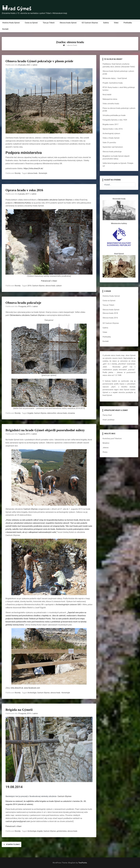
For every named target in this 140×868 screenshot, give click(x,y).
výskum (59, 286)
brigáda (30, 413)
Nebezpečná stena (110, 99)
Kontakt (5, 29)
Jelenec (106, 448)
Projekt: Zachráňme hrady (113, 83)
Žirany (105, 452)
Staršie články (13, 844)
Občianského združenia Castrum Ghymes (55, 200)
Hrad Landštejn (109, 420)
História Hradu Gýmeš (11, 23)
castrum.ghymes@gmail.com (18, 821)
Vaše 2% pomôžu (109, 143)
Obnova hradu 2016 (110, 318)
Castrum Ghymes (38, 286)
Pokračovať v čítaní (49, 281)
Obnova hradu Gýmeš (68, 23)
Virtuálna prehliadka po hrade (114, 115)
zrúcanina (71, 413)
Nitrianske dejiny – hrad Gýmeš (115, 78)
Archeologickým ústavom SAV (68, 605)
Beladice (106, 443)
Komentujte (43, 173)
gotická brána (62, 831)
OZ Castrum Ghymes (90, 23)
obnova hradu (33, 173)
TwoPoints (83, 863)
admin (35, 65)
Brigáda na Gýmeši (19, 710)
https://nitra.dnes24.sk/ (34, 168)
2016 (29, 286)
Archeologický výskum (111, 133)
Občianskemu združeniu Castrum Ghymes (27, 315)
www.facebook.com (32, 688)
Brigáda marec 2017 (111, 124)
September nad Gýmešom (113, 147)
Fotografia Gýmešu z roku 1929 (115, 120)
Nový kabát (107, 95)
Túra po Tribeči (49, 23)
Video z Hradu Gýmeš (111, 138)
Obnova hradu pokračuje (23, 303)
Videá (116, 23)
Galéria (106, 23)
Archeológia (32, 693)
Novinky (18, 173)
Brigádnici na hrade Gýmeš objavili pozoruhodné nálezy (45, 430)
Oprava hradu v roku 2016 (24, 190)
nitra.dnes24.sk (17, 688)
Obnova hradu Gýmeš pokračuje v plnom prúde (39, 61)
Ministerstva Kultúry (23, 203)
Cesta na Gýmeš (31, 23)
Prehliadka (128, 23)
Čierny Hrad (107, 415)
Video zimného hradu (111, 104)
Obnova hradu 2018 (110, 313)
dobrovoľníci (52, 413)
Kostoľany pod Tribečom (112, 439)
